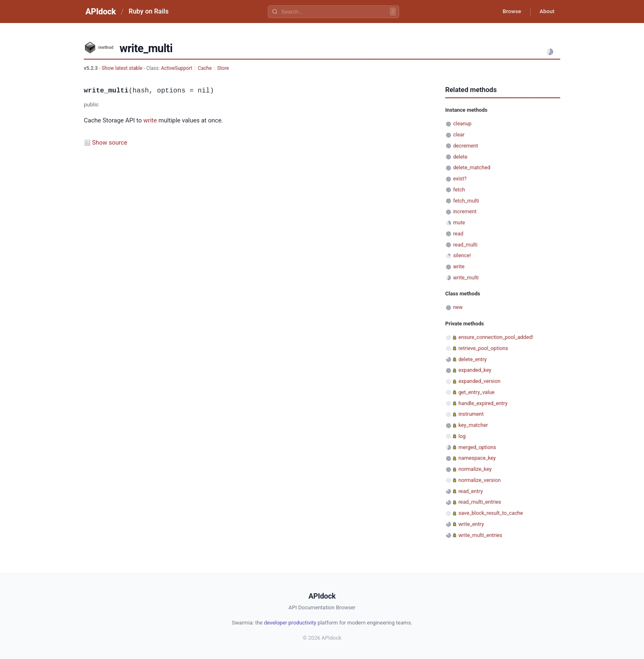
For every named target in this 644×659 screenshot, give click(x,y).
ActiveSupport (177, 68)
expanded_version (479, 381)
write (150, 120)
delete (460, 157)
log (462, 436)
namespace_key (477, 458)
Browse (509, 12)
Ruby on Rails (148, 11)
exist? (460, 179)
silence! (462, 255)
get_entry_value (476, 392)
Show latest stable (122, 68)
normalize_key (475, 469)
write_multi (466, 278)
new (458, 307)
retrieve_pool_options (483, 348)
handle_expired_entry (483, 403)
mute (459, 222)
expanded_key (475, 370)
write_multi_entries (480, 535)
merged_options (477, 447)
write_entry (471, 524)
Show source (110, 143)
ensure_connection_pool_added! (496, 337)
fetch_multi (466, 201)
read (458, 234)
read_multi (465, 245)
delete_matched (471, 167)
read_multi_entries (480, 502)
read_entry (470, 491)
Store (223, 68)
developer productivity (290, 623)
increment (465, 211)
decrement (466, 146)
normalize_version (480, 480)
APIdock (101, 12)
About (546, 12)
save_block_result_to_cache (491, 513)
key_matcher (473, 425)
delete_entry (473, 359)
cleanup (462, 123)
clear (459, 135)
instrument (471, 414)
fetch (459, 190)
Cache (205, 68)
